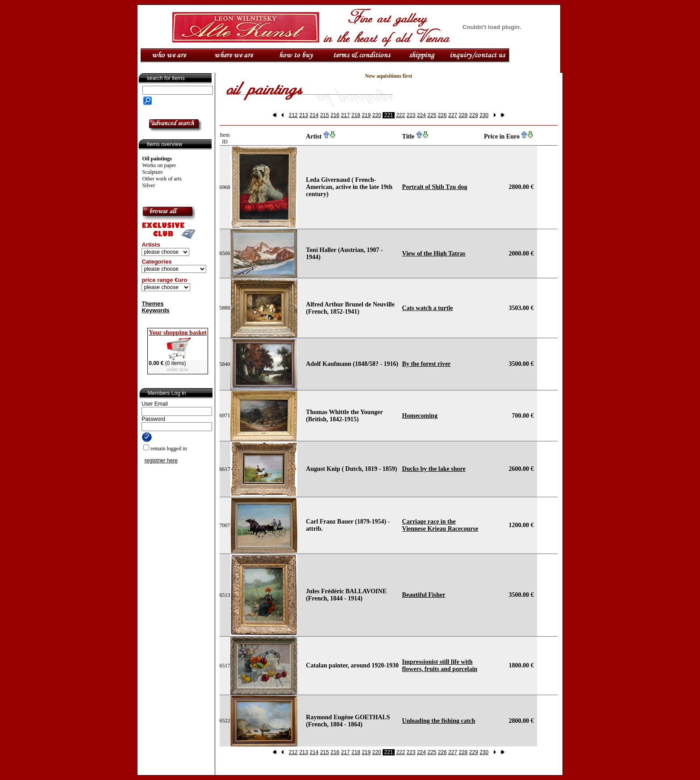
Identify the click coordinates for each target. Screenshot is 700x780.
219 (366, 115)
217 (346, 115)
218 (356, 115)
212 (293, 115)
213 (304, 115)
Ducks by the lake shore (434, 469)
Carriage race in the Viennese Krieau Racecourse (440, 525)
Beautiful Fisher (424, 595)
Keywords (155, 310)
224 (421, 115)
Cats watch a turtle (428, 308)
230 (484, 115)
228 (463, 115)
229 (474, 115)
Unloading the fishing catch (439, 721)
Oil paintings (157, 159)
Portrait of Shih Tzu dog (435, 187)
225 (432, 115)
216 (335, 115)
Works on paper (159, 165)
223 (411, 115)
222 (400, 115)
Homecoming (420, 416)
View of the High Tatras (434, 254)
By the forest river (427, 364)
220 (377, 115)
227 (453, 115)
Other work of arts (162, 179)
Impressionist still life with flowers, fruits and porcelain (440, 665)
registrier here (161, 461)
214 (314, 115)
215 (325, 115)
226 (442, 115)
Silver (149, 185)
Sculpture (153, 172)
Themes (152, 304)
